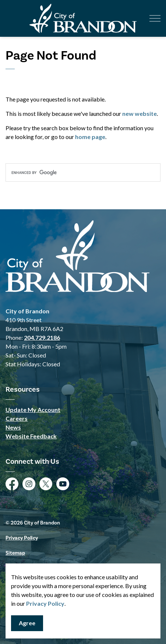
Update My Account (33, 410)
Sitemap (15, 553)
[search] (83, 172)
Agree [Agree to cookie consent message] (27, 623)
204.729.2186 (42, 337)
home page (90, 137)
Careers (17, 418)
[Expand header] (155, 18)
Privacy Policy (45, 603)
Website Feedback (31, 436)
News (13, 427)
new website (139, 113)
